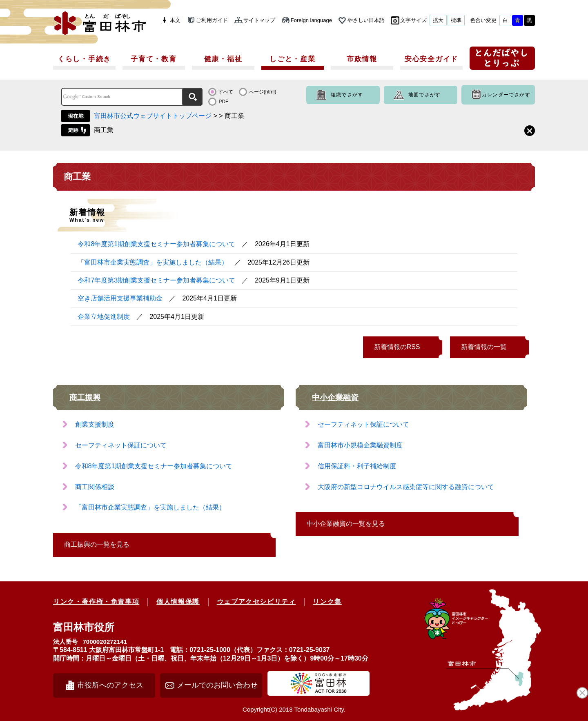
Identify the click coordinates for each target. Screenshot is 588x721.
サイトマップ (259, 20)
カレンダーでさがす (506, 95)
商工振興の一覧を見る (97, 544)
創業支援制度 (95, 424)
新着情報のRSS (397, 347)
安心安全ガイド (431, 59)
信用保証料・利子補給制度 (357, 466)
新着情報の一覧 (484, 347)
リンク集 (327, 602)
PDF (223, 102)
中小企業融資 (335, 397)
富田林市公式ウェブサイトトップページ (153, 116)
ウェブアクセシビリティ (256, 602)
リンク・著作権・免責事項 (96, 602)
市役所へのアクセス (110, 685)
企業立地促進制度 (104, 317)
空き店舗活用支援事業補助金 (120, 298)
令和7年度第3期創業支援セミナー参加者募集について (156, 280)
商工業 (104, 130)
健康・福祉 (223, 59)
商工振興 (85, 397)
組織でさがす (347, 95)
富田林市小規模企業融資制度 (360, 445)
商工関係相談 (95, 487)
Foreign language (311, 20)
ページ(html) (263, 92)
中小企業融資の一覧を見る (346, 524)
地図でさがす (424, 95)
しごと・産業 (292, 59)
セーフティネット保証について (121, 445)
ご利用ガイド (212, 20)
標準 (456, 20)
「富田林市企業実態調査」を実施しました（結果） (153, 262)
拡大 (438, 20)
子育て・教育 (154, 59)
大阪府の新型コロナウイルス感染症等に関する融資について (406, 487)
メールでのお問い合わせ (217, 685)
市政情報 (362, 59)
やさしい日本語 (366, 20)
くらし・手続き (84, 59)
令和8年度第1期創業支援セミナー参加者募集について (156, 244)
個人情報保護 (178, 602)
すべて (226, 92)
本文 (175, 20)
